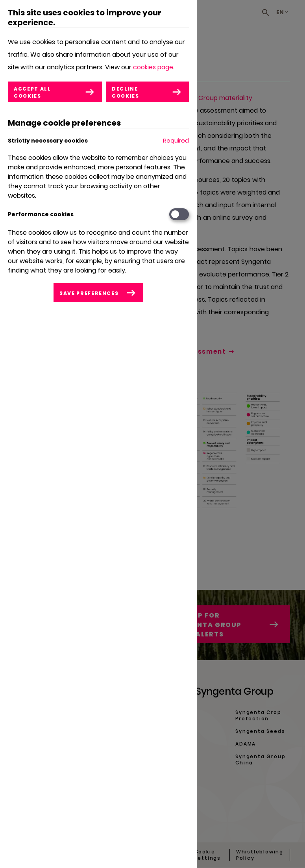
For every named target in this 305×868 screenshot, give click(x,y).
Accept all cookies (32, 92)
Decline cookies (126, 92)
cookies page (153, 67)
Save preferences (89, 293)
